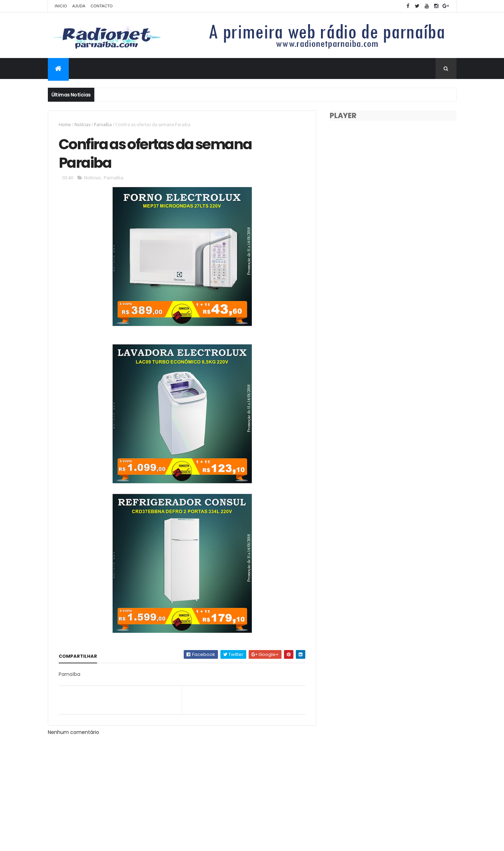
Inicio (61, 6)
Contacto (101, 6)
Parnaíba (103, 125)
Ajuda (79, 6)
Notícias (82, 125)
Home (65, 125)
